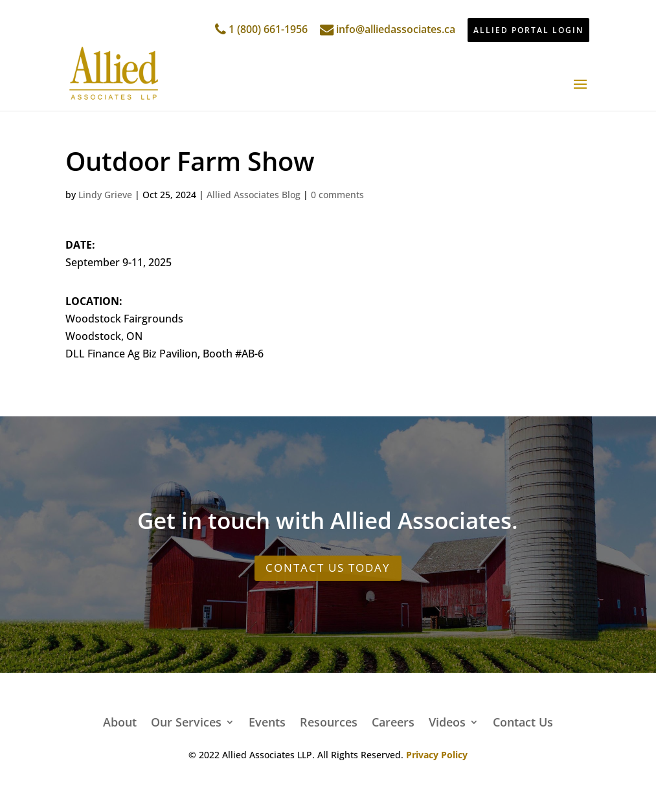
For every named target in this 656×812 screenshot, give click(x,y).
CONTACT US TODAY (328, 568)
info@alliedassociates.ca (388, 29)
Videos (447, 720)
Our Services (186, 720)
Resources (329, 720)
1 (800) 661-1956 (261, 29)
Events (267, 720)
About (120, 720)
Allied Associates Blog (254, 195)
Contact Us (523, 720)
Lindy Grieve (105, 195)
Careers (393, 720)
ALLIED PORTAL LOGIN (528, 30)
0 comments (337, 195)
